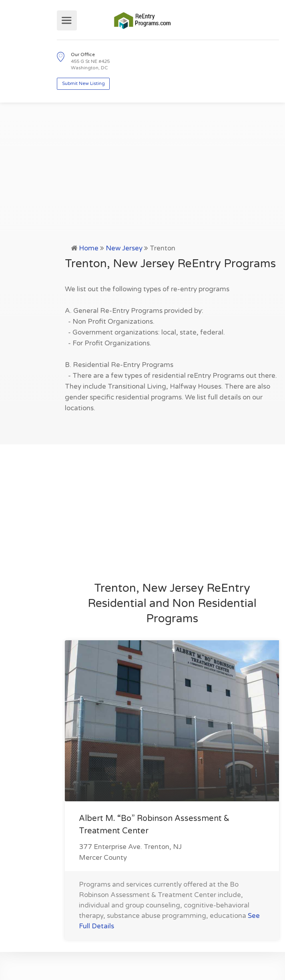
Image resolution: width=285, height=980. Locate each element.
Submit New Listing (83, 84)
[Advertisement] (142, 183)
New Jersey (124, 248)
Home (89, 248)
